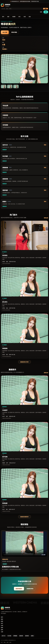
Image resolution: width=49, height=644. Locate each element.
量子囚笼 (5, 457)
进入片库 (5, 32)
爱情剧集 (15, 636)
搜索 (46, 9)
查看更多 (5, 150)
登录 (41, 12)
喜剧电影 (27, 636)
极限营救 (5, 348)
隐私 (5, 642)
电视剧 (14, 17)
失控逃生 (5, 255)
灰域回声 (5, 410)
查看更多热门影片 (24, 362)
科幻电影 (9, 636)
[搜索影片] (23, 9)
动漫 (25, 17)
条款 (8, 642)
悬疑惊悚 (21, 636)
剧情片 (32, 636)
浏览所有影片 (19, 589)
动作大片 (4, 636)
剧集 (2, 621)
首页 (3, 17)
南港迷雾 (5, 503)
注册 (46, 12)
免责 (10, 642)
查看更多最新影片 (24, 517)
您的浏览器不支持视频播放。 (24, 544)
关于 (2, 642)
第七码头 (5, 302)
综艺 (19, 17)
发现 (30, 17)
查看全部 (46, 218)
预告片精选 (14, 32)
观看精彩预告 (30, 589)
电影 (8, 17)
